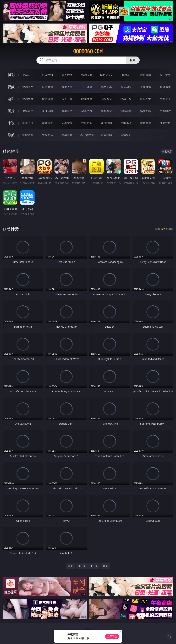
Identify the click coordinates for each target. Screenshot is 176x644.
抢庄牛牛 (165, 75)
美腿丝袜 (106, 111)
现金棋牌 (146, 75)
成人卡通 (67, 99)
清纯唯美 (126, 111)
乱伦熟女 (146, 99)
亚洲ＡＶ (28, 87)
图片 (11, 111)
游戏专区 (87, 75)
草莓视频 (67, 135)
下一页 (94, 566)
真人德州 (47, 75)
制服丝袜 (106, 99)
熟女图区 (146, 111)
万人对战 (67, 75)
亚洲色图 (47, 111)
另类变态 (165, 99)
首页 (70, 566)
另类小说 (126, 123)
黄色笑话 (146, 123)
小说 (11, 123)
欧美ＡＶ (67, 87)
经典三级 (126, 99)
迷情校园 (106, 123)
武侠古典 (87, 123)
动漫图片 (87, 111)
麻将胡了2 (106, 75)
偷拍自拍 (47, 99)
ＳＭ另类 (165, 87)
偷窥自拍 (28, 111)
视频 (11, 87)
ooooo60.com (88, 51)
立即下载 (112, 636)
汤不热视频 (87, 135)
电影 (11, 99)
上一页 (82, 566)
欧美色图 (67, 111)
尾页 (106, 566)
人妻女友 (67, 123)
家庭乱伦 (47, 123)
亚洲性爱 (28, 99)
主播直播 (146, 87)
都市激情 (28, 123)
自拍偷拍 (47, 87)
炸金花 (126, 75)
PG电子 (28, 75)
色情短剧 (126, 135)
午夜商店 (47, 135)
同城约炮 (28, 135)
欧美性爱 (87, 99)
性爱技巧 (165, 123)
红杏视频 (106, 135)
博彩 (11, 75)
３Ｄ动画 (87, 87)
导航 (11, 135)
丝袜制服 (126, 87)
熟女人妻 (106, 87)
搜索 (133, 60)
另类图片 (165, 111)
